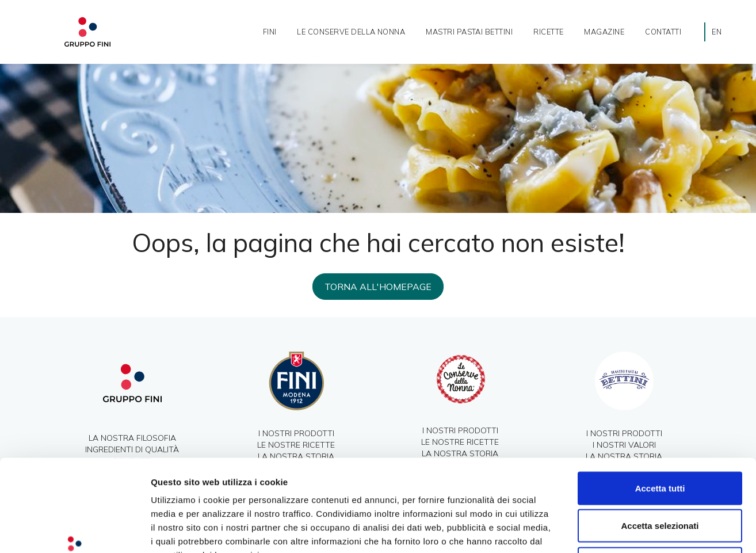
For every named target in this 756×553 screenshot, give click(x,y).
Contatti (663, 32)
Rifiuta (660, 477)
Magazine (604, 32)
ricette (548, 32)
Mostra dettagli (605, 530)
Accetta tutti (660, 402)
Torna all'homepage (378, 287)
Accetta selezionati (660, 440)
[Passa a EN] (717, 32)
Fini (270, 32)
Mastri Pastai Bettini (469, 32)
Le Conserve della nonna (351, 32)
